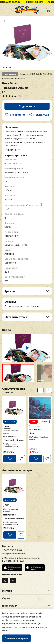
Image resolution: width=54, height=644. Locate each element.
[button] (18, 373)
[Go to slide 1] (3, 67)
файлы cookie (27, 613)
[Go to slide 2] (6, 67)
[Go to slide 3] (10, 67)
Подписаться (27, 106)
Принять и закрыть (16, 638)
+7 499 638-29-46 (12, 550)
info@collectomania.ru (14, 553)
